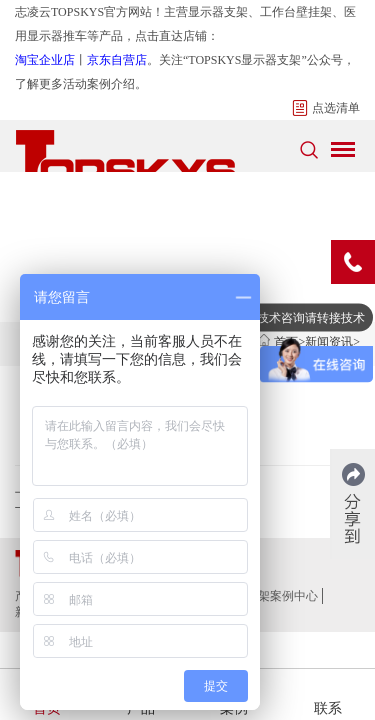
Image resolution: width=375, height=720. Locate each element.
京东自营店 (117, 60)
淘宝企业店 (45, 60)
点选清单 (326, 108)
